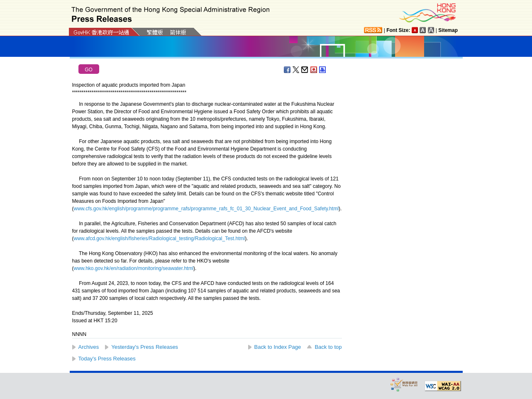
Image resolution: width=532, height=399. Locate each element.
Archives (89, 347)
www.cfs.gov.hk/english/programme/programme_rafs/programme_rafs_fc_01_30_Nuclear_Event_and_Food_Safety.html (206, 209)
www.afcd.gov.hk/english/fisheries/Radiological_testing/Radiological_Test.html (160, 238)
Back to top (328, 347)
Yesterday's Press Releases (145, 347)
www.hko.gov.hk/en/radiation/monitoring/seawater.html (134, 268)
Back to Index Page (278, 347)
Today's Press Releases (107, 359)
